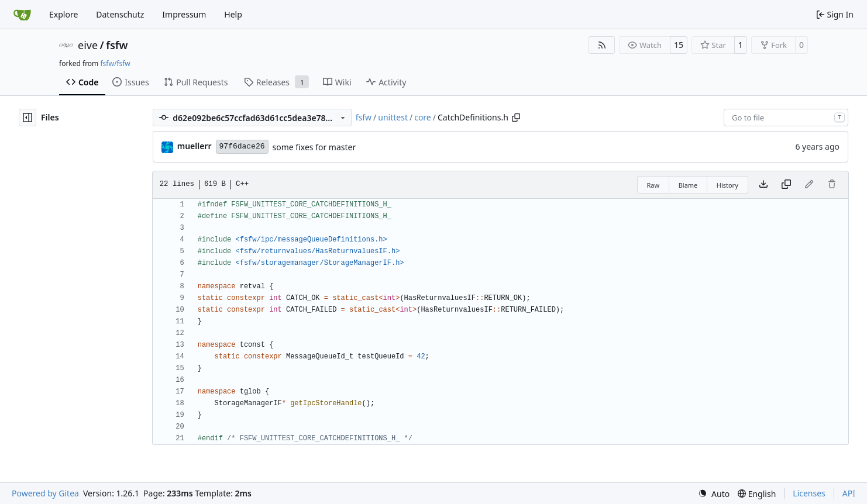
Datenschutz (120, 14)
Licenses (809, 493)
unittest (393, 117)
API (849, 493)
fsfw (117, 45)
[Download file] (763, 185)
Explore (63, 14)
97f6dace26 (242, 146)
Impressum (184, 14)
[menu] (714, 494)
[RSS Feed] (602, 45)
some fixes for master (314, 147)
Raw (653, 185)
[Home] (22, 15)
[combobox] (786, 118)
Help (233, 14)
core (423, 117)
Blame (688, 185)
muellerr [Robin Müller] (195, 146)
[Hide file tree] (27, 118)
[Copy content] (786, 185)
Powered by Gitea (45, 493)
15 (679, 45)
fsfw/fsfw (115, 63)
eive (88, 45)
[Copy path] (516, 118)
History (727, 185)
